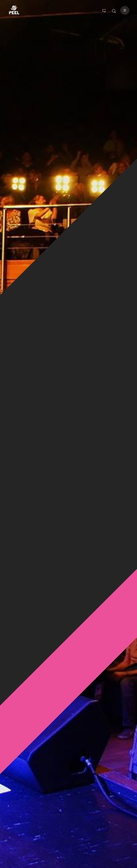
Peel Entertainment (20, 10)
